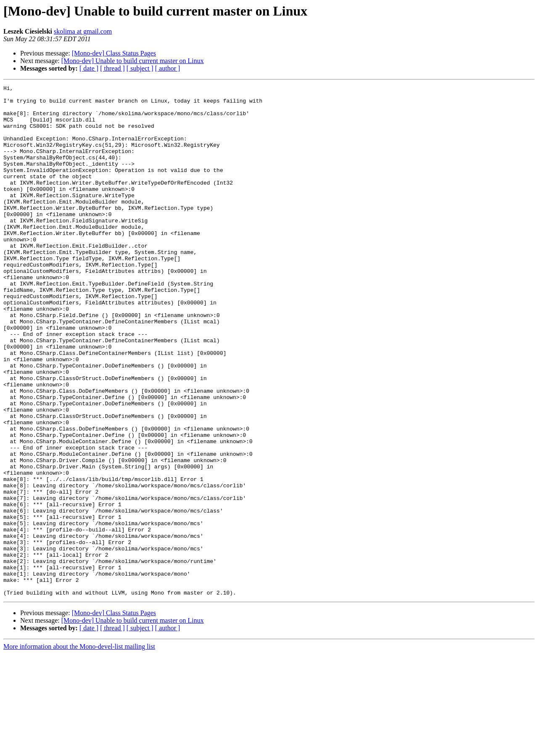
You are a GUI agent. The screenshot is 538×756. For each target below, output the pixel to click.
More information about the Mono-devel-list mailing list (79, 749)
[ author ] (168, 68)
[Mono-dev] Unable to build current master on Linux (133, 61)
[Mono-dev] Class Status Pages (114, 53)
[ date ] (89, 68)
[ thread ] (112, 68)
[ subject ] (140, 68)
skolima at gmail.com (83, 31)
